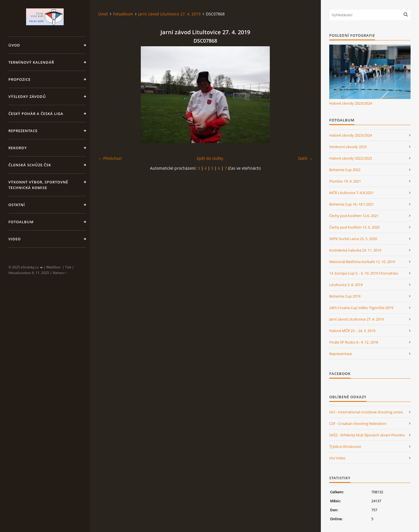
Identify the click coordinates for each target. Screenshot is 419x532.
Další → (305, 158)
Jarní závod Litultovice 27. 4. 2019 (169, 14)
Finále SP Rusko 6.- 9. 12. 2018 (354, 342)
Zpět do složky (210, 158)
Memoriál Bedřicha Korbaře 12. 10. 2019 (362, 262)
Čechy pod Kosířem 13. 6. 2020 (354, 227)
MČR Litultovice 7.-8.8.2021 (351, 193)
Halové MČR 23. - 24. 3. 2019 (352, 331)
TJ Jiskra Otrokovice (345, 446)
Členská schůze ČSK (30, 165)
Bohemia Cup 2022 (345, 170)
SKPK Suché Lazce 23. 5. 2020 (353, 239)
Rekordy (18, 148)
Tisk (68, 267)
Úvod (14, 45)
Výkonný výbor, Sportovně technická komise (38, 185)
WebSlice (53, 267)
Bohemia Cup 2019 (345, 296)
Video (15, 239)
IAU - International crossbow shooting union (366, 412)
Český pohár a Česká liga (36, 114)
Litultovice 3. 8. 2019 (346, 285)
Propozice (19, 79)
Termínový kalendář (31, 62)
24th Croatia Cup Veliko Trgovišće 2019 (361, 308)
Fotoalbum (21, 222)
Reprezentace (23, 131)
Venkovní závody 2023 (348, 147)
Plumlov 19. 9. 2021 (345, 181)
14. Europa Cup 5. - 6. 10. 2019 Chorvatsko (364, 273)
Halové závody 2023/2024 (351, 103)
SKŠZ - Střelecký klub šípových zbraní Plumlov (367, 435)
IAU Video (337, 458)
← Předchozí (110, 158)
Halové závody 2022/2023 (351, 158)
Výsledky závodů (27, 96)
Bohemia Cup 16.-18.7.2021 (352, 204)
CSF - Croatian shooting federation (358, 423)
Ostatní (17, 205)
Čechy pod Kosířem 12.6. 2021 (354, 216)
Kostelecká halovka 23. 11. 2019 (355, 250)
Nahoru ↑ (60, 273)
